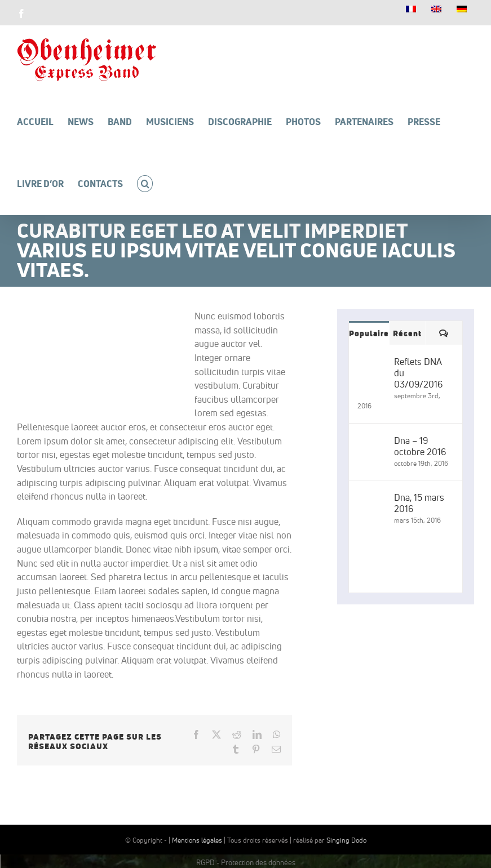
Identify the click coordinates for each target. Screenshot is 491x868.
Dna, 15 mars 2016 (419, 503)
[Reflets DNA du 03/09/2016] (372, 363)
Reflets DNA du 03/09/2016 (418, 373)
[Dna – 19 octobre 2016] (372, 442)
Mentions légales (197, 840)
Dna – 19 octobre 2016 (420, 446)
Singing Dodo (346, 840)
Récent (407, 333)
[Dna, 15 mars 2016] (372, 498)
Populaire (369, 333)
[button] (145, 184)
